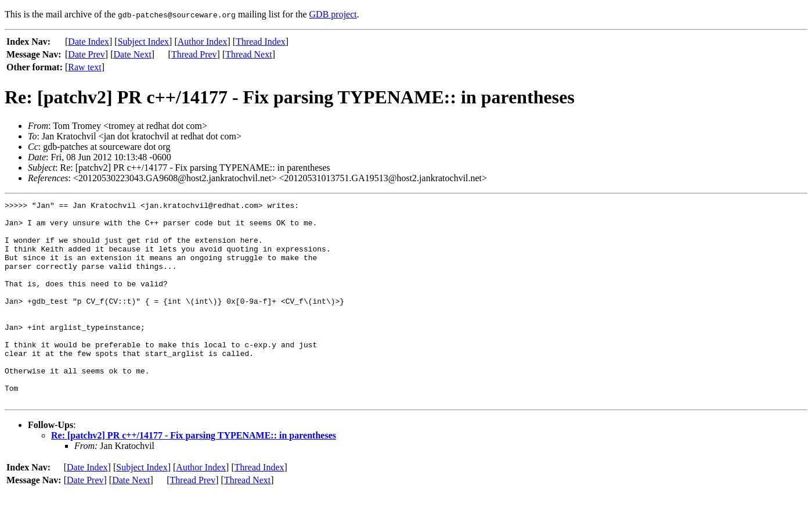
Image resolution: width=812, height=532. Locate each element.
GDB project (333, 14)
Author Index (203, 42)
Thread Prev (194, 54)
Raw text (84, 67)
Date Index (89, 42)
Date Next (133, 54)
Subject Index (143, 42)
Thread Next (248, 54)
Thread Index (261, 42)
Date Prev (86, 54)
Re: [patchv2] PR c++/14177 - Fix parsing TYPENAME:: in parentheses (194, 475)
